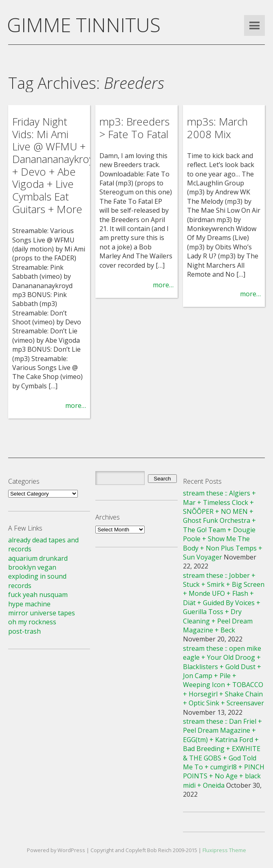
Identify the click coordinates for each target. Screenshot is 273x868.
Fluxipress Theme (224, 850)
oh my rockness (32, 622)
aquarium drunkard (38, 558)
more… (76, 405)
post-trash (24, 631)
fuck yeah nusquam (38, 595)
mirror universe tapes (42, 613)
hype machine (29, 604)
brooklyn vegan (32, 567)
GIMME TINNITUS (84, 25)
